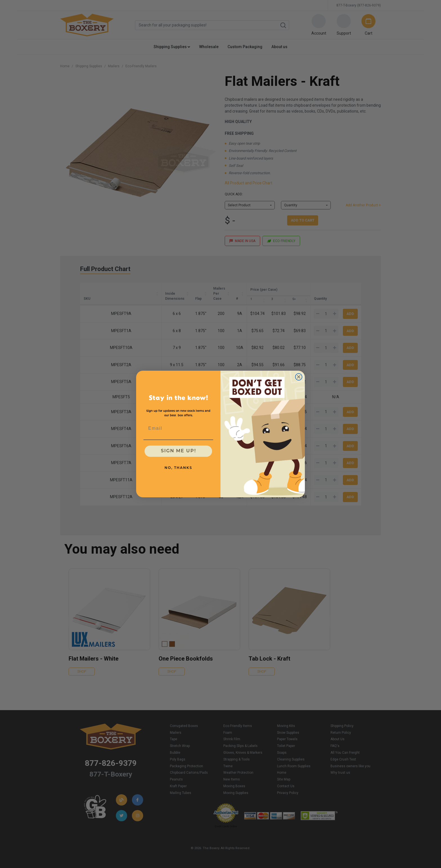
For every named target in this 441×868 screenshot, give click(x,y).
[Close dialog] (299, 377)
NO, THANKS (178, 468)
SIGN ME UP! (178, 451)
